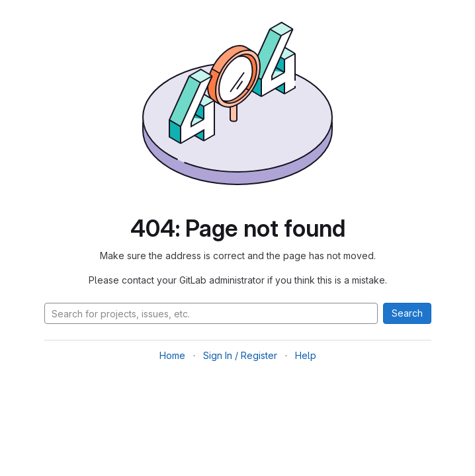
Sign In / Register (240, 355)
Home (172, 355)
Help (306, 355)
